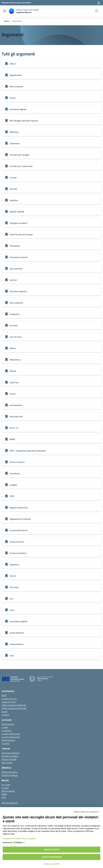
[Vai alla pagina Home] (6, 21)
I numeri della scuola (11, 734)
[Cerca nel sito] (97, 11)
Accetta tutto (51, 850)
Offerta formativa (9, 772)
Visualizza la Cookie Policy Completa (19, 839)
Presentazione (8, 724)
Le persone (7, 730)
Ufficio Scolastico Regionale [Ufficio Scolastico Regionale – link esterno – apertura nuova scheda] (14, 705)
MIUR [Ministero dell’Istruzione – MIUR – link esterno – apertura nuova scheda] (4, 695)
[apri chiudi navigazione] (5, 11)
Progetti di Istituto (10, 775)
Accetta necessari (52, 857)
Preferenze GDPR (51, 864)
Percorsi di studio (9, 759)
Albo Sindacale (8, 791)
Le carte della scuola (11, 737)
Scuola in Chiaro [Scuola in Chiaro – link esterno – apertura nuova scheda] (9, 702)
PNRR (4, 794)
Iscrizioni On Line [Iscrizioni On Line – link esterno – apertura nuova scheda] (9, 699)
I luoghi (5, 727)
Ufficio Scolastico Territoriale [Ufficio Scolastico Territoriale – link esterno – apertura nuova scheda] (14, 708)
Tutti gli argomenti (10, 803)
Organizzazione (8, 740)
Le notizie (6, 785)
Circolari (5, 788)
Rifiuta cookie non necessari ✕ (87, 812)
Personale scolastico (11, 753)
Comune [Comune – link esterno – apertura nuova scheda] (5, 715)
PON (4, 797)
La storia (5, 743)
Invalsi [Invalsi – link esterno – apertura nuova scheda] (4, 711)
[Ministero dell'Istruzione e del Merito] (16, 3)
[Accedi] (99, 3)
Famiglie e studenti (10, 756)
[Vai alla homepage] (24, 11)
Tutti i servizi (7, 762)
